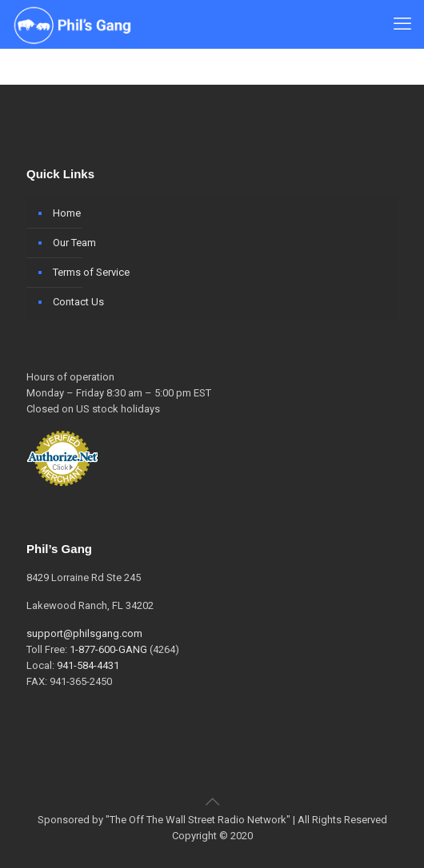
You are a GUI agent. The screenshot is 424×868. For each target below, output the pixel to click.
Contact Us (78, 302)
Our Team (74, 243)
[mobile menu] (402, 24)
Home (67, 213)
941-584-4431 (88, 665)
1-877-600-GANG (108, 649)
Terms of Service (91, 272)
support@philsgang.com (84, 633)
